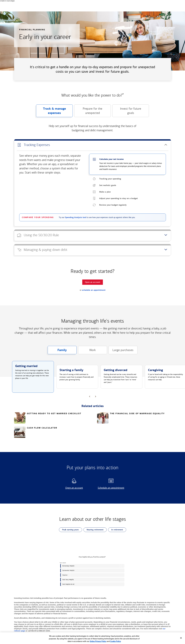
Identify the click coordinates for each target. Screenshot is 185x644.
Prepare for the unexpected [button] (88, 112)
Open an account (71, 488)
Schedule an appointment (110, 488)
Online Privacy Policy (98, 641)
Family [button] (57, 351)
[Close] (181, 638)
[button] (93, 145)
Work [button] (87, 351)
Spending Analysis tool (76, 217)
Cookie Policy (116, 641)
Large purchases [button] (121, 351)
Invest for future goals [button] (127, 112)
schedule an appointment (94, 290)
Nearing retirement (94, 530)
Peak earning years (69, 530)
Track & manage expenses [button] (51, 112)
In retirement (116, 530)
